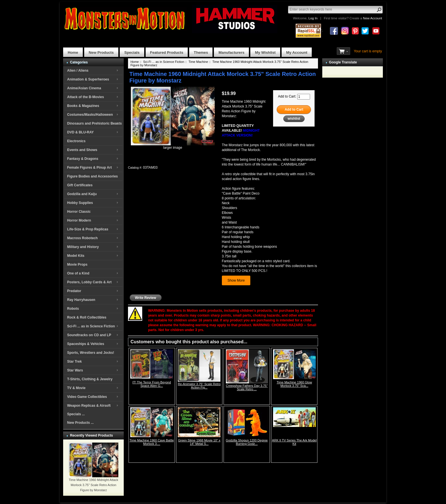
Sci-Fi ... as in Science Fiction (91, 326)
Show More (236, 280)
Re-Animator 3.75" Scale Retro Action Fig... (199, 386)
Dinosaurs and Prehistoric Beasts (94, 123)
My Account (297, 52)
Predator (74, 291)
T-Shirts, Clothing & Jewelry (90, 379)
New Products (101, 52)
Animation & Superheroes (88, 79)
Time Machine (198, 62)
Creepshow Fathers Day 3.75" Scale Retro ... (247, 387)
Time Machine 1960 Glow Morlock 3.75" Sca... (294, 384)
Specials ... (76, 414)
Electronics (76, 141)
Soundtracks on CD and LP (89, 335)
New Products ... (80, 423)
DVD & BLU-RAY (80, 132)
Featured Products (167, 52)
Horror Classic (79, 212)
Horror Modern (79, 220)
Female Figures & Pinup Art (89, 168)
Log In (313, 18)
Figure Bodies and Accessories (92, 176)
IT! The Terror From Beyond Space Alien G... (152, 384)
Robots (73, 309)
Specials (132, 52)
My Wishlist (265, 52)
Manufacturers (231, 52)
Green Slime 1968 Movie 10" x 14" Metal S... (199, 442)
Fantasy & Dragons (83, 159)
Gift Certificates (80, 185)
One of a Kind (78, 273)
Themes (201, 52)
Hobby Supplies (80, 203)
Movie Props (77, 265)
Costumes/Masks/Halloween (90, 115)
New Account (372, 18)
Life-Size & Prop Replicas (88, 229)
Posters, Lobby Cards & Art (89, 282)
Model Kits (76, 256)
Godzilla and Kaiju (82, 194)
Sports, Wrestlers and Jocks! (91, 353)
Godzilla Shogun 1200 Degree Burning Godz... (247, 442)
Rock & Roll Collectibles (87, 317)
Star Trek (74, 362)
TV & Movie (76, 388)
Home (73, 52)
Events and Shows (82, 150)
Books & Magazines (83, 106)
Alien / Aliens (78, 71)
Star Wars (75, 370)
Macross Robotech (82, 238)
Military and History (83, 247)
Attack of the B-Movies (85, 97)
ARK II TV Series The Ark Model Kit (294, 442)
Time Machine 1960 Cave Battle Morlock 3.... (152, 442)
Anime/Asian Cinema (84, 88)
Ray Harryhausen (81, 300)
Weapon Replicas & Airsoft (89, 406)
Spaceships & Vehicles (86, 344)
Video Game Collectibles (87, 397)
